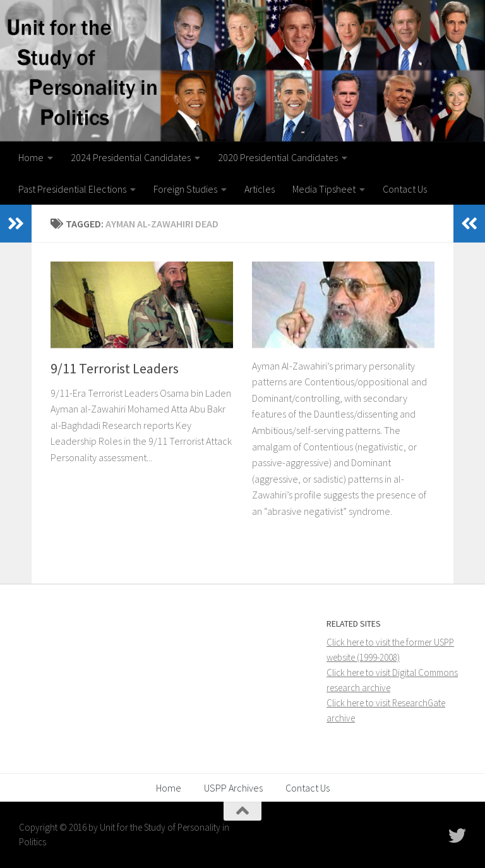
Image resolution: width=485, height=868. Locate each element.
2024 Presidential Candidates (131, 157)
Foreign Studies (185, 189)
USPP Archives (233, 788)
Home (31, 157)
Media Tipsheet (324, 189)
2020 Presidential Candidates (278, 157)
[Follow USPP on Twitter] (457, 836)
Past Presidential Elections (72, 189)
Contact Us (405, 189)
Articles (260, 189)
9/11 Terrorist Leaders (115, 368)
